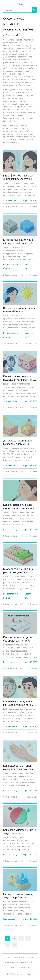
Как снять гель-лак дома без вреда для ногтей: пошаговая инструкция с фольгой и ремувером (18, 639)
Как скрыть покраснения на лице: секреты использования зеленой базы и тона (20, 831)
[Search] (18, 10)
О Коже (20, 4)
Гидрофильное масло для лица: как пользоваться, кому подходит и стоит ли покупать (19, 177)
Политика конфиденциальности (20, 962)
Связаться (24, 967)
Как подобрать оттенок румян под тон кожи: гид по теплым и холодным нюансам (20, 767)
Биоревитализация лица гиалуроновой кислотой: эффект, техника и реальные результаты (18, 241)
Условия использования (24, 957)
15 (14, 945)
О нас (8, 957)
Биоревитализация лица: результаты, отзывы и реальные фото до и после (19, 571)
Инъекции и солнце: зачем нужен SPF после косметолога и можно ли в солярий (19, 310)
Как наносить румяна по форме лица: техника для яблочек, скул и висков (19, 506)
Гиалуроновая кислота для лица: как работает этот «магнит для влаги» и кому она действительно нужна (19, 896)
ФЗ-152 (14, 967)
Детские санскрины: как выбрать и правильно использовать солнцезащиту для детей (18, 442)
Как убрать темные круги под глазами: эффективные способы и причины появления (20, 378)
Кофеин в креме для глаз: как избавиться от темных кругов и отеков (19, 703)
